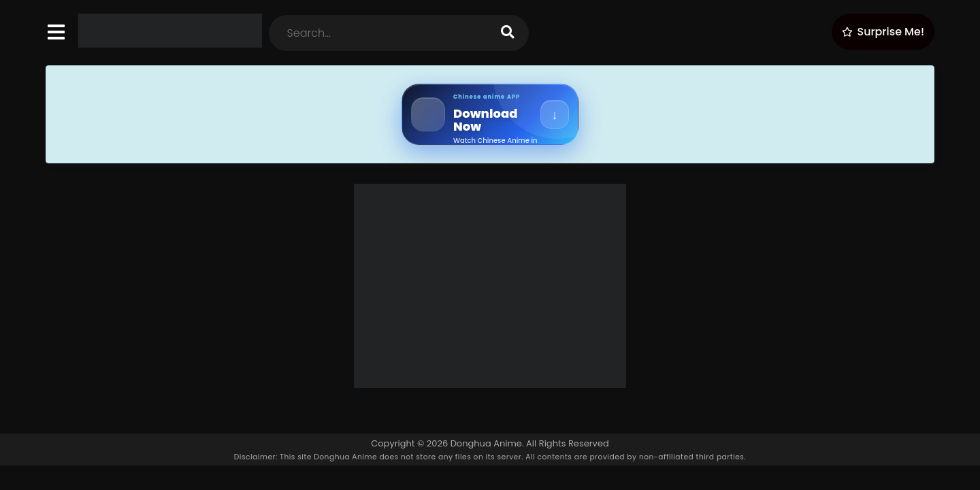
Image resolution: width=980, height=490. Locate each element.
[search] (508, 33)
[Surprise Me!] (883, 32)
